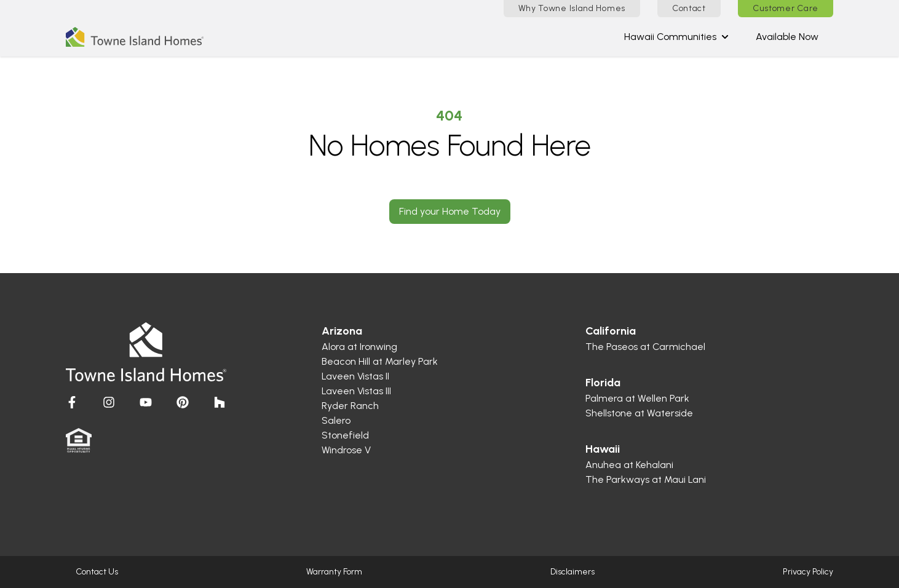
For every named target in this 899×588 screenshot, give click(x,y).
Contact (689, 8)
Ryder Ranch (350, 406)
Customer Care (786, 8)
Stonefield (345, 435)
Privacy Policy (808, 572)
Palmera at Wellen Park (637, 398)
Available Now (787, 37)
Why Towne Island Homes (572, 8)
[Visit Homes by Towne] (72, 402)
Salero (336, 420)
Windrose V (346, 450)
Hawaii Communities (676, 37)
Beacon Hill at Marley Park (380, 361)
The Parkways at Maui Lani (646, 479)
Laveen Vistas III (356, 391)
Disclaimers (572, 572)
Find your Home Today (450, 211)
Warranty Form (334, 572)
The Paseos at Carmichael (645, 347)
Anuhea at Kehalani (629, 465)
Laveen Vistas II (355, 376)
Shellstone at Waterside (639, 413)
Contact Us (97, 572)
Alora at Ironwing (359, 347)
